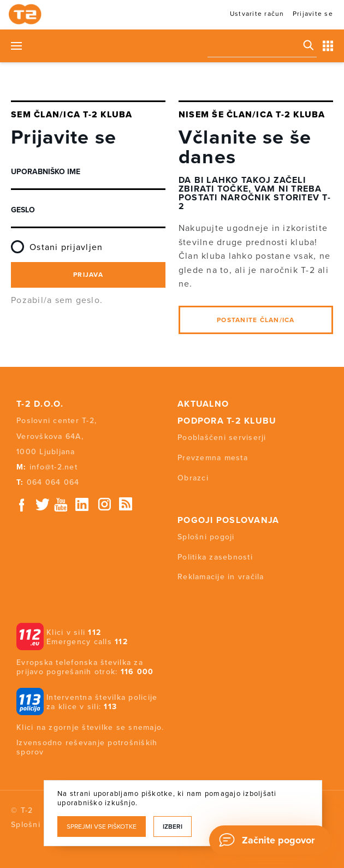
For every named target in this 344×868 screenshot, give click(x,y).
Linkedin (82, 505)
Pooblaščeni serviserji (222, 438)
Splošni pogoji (206, 537)
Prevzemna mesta (213, 458)
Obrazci (193, 478)
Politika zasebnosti (215, 557)
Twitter (43, 505)
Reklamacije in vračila (221, 577)
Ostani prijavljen (57, 243)
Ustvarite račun (257, 14)
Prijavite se (313, 14)
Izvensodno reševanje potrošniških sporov (87, 747)
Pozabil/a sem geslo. (57, 300)
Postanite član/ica (256, 320)
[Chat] (270, 840)
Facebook (22, 505)
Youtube (61, 505)
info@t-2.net (54, 467)
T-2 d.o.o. (40, 404)
